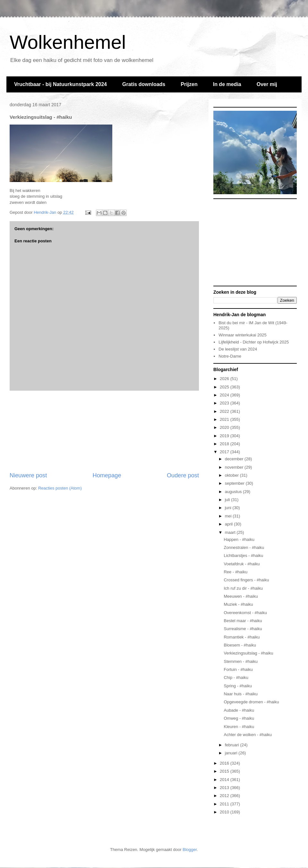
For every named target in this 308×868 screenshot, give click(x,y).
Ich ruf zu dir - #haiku (243, 588)
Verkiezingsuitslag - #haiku (248, 653)
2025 (225, 387)
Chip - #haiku (236, 677)
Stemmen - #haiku (241, 661)
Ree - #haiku (235, 572)
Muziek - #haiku (238, 604)
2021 (225, 419)
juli (228, 500)
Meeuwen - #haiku (241, 596)
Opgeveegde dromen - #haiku (251, 702)
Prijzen (189, 84)
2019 (225, 436)
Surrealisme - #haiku (243, 629)
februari (233, 745)
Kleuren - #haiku (239, 727)
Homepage (107, 475)
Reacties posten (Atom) (60, 488)
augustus (234, 492)
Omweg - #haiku (239, 718)
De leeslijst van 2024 (238, 349)
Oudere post (183, 475)
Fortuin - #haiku (238, 669)
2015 (225, 771)
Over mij (267, 84)
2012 (225, 796)
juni (229, 508)
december (235, 459)
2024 (225, 395)
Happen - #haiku (239, 539)
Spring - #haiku (238, 686)
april (229, 524)
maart (231, 532)
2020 (225, 427)
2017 (225, 452)
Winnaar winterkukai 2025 (243, 335)
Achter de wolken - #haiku (248, 735)
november (235, 467)
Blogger (190, 850)
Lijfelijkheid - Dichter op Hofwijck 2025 (254, 342)
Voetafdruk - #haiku (242, 564)
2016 (225, 763)
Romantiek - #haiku (242, 637)
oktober (232, 475)
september (235, 483)
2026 (225, 379)
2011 (225, 804)
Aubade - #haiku (239, 710)
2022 (225, 411)
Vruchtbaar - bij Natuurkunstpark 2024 (60, 84)
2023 (225, 403)
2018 (225, 444)
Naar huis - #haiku (241, 694)
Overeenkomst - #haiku (245, 613)
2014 (225, 780)
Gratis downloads (144, 84)
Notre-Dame (230, 356)
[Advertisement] (104, 431)
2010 (225, 812)
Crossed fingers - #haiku (246, 580)
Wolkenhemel (68, 42)
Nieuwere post (28, 475)
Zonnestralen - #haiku (244, 547)
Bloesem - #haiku (240, 645)
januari (232, 753)
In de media (227, 84)
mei (229, 516)
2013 (225, 788)
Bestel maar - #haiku (243, 621)
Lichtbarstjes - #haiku (243, 556)
